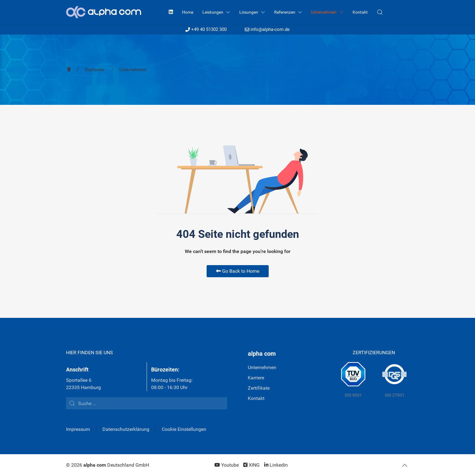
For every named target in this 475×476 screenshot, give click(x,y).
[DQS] (394, 380)
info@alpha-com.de (267, 29)
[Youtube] (227, 465)
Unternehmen (262, 367)
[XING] (251, 465)
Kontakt (256, 398)
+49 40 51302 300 (206, 29)
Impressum (78, 429)
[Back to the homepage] (108, 12)
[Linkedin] (171, 12)
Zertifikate (259, 388)
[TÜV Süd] (353, 380)
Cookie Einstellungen (184, 429)
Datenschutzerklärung (126, 429)
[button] (380, 12)
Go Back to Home (238, 271)
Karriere (256, 378)
